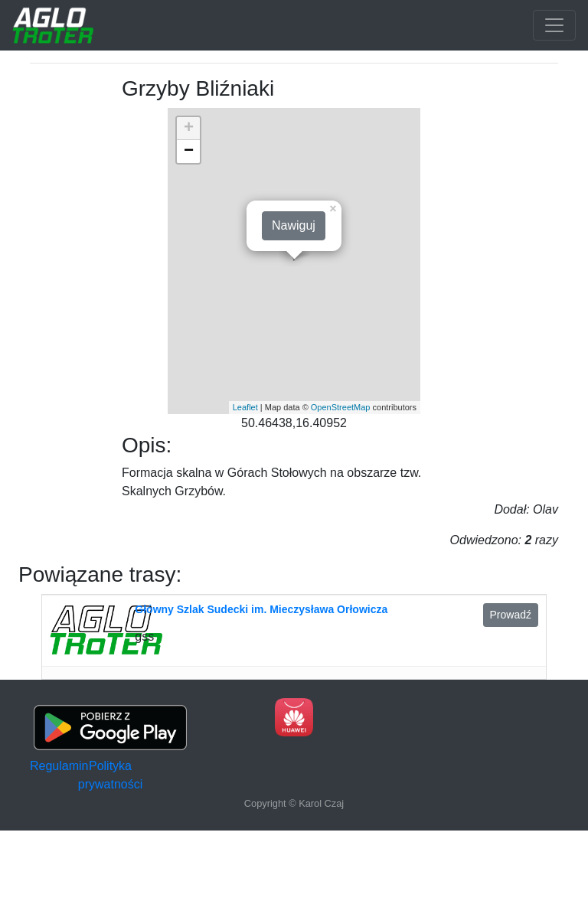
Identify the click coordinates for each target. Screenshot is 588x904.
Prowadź (511, 615)
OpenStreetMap (341, 407)
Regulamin (59, 766)
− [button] (189, 152)
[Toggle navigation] (554, 25)
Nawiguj (294, 225)
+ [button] (189, 129)
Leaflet (245, 407)
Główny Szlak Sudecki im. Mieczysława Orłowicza (261, 609)
